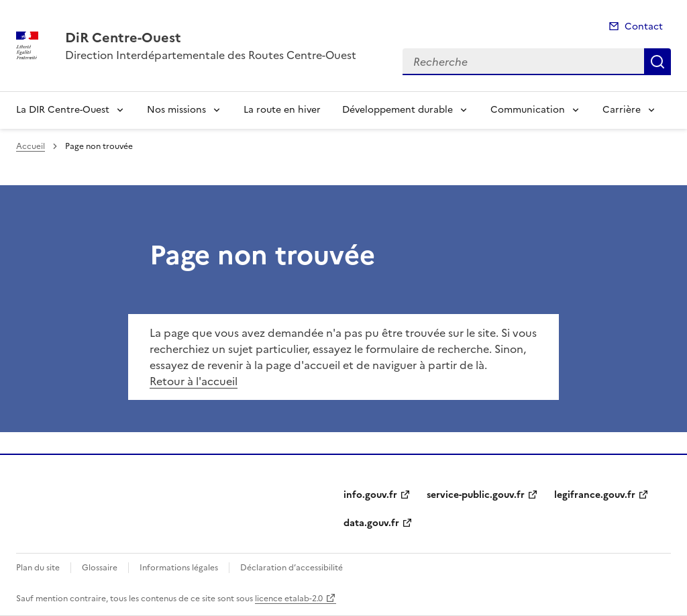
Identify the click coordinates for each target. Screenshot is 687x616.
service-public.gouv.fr (476, 495)
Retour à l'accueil (194, 381)
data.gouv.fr (371, 523)
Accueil (31, 146)
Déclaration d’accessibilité (292, 568)
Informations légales (179, 568)
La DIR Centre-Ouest (63, 110)
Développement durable (398, 110)
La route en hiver (282, 110)
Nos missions (176, 110)
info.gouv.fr (370, 495)
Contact (644, 27)
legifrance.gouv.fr (595, 495)
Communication (528, 110)
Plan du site (38, 568)
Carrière (622, 110)
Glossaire (100, 568)
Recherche (657, 62)
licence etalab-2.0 (289, 599)
